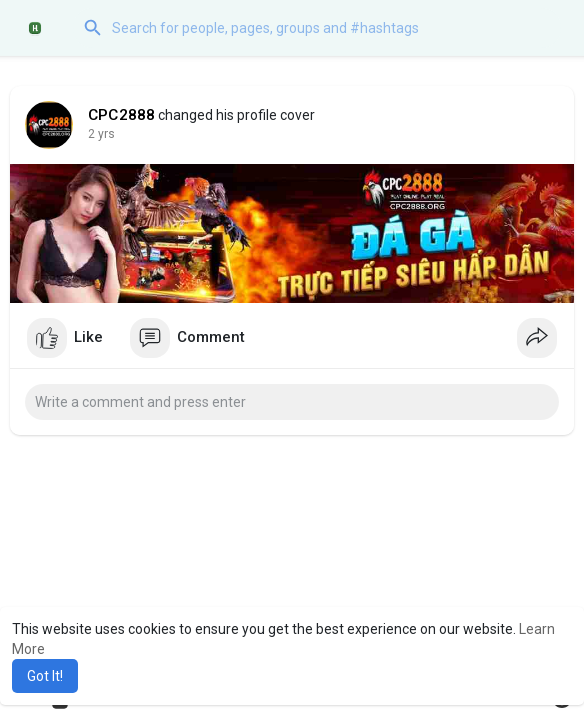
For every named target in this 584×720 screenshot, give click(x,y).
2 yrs (101, 134)
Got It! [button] (45, 676)
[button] (317, 28)
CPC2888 (121, 115)
